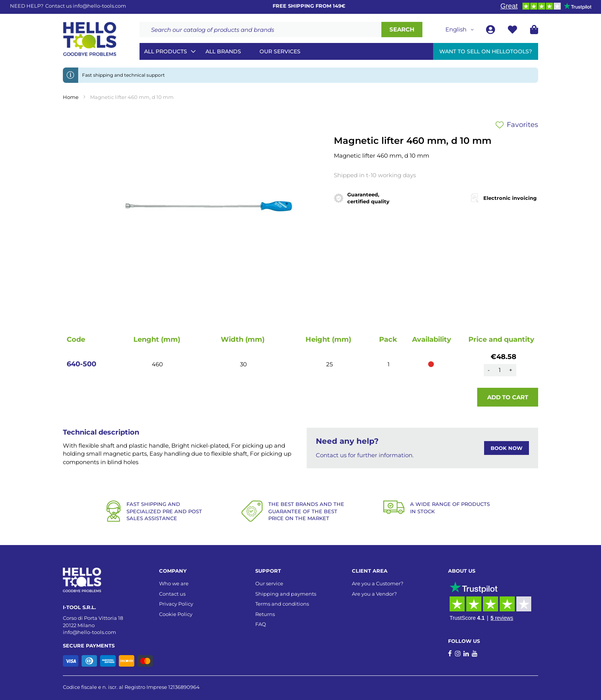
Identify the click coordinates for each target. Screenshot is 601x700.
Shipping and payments (286, 594)
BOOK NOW (507, 448)
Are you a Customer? (378, 583)
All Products (166, 51)
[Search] (402, 30)
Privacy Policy (176, 604)
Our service (269, 583)
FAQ (261, 624)
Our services (280, 51)
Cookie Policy (176, 614)
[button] (461, 30)
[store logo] (90, 39)
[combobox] (260, 30)
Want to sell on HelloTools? (486, 51)
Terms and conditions (282, 604)
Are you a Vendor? (374, 594)
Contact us (172, 594)
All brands (223, 51)
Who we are (174, 583)
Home (71, 97)
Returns (265, 614)
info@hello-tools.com (99, 6)
